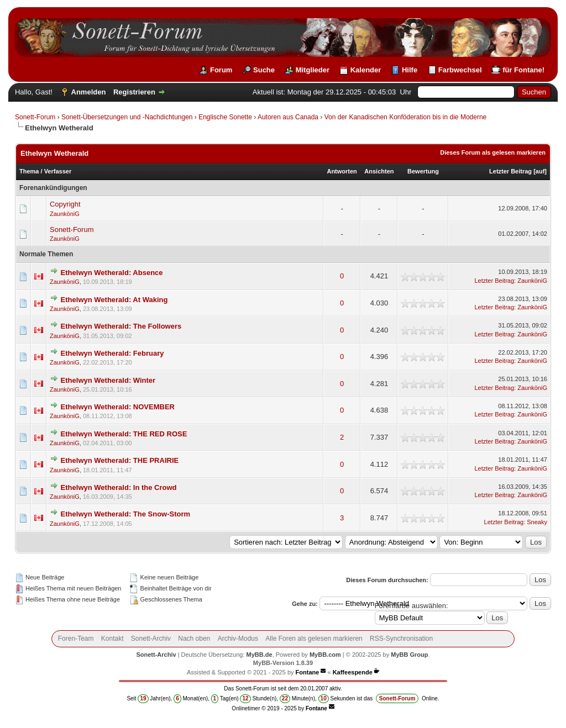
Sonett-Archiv (151, 639)
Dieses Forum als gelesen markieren (493, 152)
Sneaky (537, 522)
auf (540, 171)
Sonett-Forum (35, 117)
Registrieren (134, 92)
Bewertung (423, 171)
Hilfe (410, 70)
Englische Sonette (225, 117)
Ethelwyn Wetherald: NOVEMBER (118, 407)
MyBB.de (260, 655)
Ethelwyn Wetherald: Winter (108, 380)
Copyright (65, 204)
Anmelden (89, 92)
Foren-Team (76, 639)
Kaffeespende (353, 672)
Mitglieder (313, 70)
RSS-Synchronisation (401, 639)
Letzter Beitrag (510, 171)
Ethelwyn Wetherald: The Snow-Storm (126, 514)
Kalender (366, 70)
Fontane (308, 672)
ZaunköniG (65, 214)
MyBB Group (409, 655)
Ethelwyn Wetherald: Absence (112, 273)
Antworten (342, 171)
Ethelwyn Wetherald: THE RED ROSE (124, 434)
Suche (264, 70)
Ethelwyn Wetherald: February (112, 353)
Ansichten (379, 171)
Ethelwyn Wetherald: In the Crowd (119, 487)
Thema (29, 171)
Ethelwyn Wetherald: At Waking (114, 300)
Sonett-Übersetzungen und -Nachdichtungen (127, 117)
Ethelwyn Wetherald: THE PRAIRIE (120, 460)
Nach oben (194, 639)
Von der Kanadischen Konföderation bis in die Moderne (406, 117)
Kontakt (112, 639)
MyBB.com (325, 655)
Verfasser (58, 171)
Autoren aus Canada (288, 117)
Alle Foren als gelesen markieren (314, 639)
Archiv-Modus (238, 639)
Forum (221, 70)
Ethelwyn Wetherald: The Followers (121, 326)
